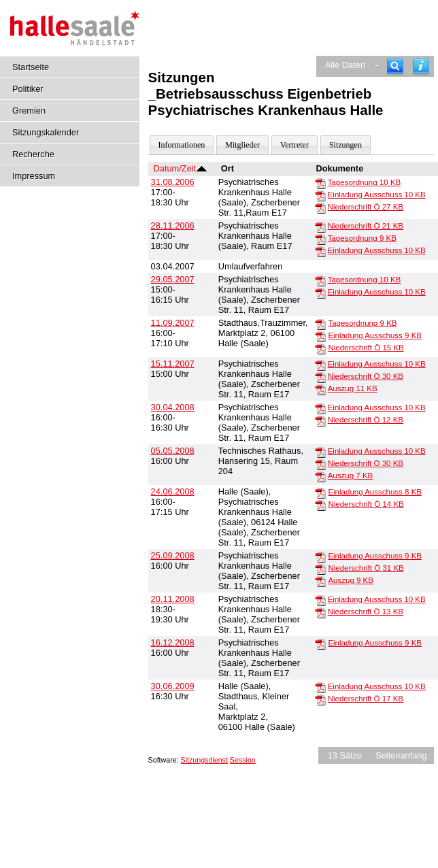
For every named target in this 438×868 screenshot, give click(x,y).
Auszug (353, 388)
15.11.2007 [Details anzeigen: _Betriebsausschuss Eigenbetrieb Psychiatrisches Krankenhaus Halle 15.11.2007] (173, 364)
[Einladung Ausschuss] (320, 195)
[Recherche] (395, 66)
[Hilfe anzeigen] (421, 66)
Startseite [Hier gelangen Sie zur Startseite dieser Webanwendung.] (31, 67)
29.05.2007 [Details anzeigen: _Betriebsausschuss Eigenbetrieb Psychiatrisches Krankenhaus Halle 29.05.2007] (173, 279)
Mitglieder (242, 145)
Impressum (34, 176)
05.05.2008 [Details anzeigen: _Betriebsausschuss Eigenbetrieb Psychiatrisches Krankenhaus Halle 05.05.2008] (173, 451)
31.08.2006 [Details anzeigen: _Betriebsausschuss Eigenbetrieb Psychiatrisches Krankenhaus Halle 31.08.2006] (173, 182)
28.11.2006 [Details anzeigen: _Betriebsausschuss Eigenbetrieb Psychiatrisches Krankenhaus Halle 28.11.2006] (173, 226)
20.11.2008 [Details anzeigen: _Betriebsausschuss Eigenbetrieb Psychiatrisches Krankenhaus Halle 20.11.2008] (173, 599)
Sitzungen (346, 145)
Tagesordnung (365, 182)
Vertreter (294, 145)
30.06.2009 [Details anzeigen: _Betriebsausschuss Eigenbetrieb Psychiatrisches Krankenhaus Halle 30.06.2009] (173, 686)
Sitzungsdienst (204, 760)
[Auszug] (320, 389)
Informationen (182, 145)
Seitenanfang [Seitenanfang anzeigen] (401, 755)
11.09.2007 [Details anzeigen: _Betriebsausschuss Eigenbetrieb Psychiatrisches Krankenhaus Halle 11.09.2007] (173, 323)
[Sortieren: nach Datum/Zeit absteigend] (202, 168)
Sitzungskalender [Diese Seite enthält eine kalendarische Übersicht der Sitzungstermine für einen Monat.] (46, 132)
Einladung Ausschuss (377, 195)
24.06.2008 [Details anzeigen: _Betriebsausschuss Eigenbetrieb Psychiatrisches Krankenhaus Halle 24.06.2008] (173, 491)
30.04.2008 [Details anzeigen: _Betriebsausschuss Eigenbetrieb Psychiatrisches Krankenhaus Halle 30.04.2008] (173, 407)
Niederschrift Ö (366, 207)
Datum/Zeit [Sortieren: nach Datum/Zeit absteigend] (175, 168)
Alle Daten (345, 65)
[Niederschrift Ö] (320, 207)
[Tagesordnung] (320, 183)
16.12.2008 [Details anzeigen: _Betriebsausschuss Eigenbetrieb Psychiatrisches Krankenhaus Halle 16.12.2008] (173, 642)
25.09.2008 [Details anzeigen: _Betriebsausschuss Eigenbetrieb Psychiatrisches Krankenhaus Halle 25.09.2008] (173, 555)
